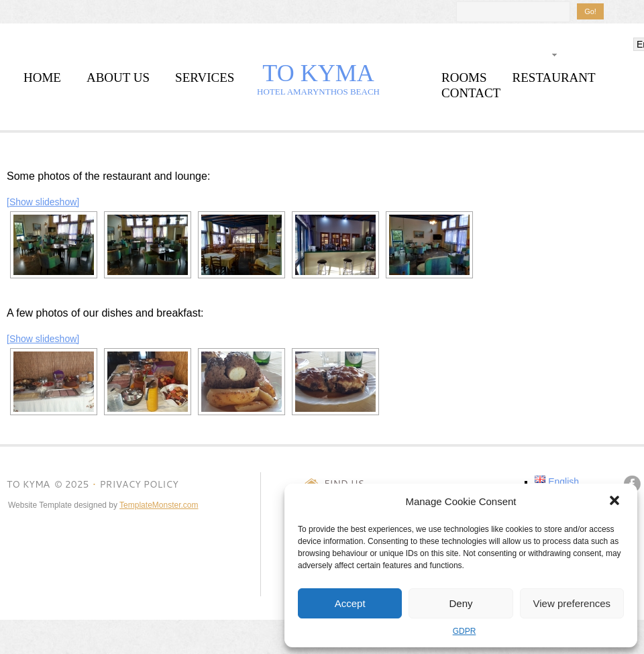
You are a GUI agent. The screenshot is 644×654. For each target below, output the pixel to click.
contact (471, 93)
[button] (616, 502)
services (205, 77)
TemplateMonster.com (159, 505)
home (42, 77)
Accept (350, 603)
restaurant (554, 77)
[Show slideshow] (43, 202)
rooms (464, 77)
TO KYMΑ (318, 73)
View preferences (572, 603)
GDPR (465, 631)
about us (118, 77)
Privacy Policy (139, 484)
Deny (461, 603)
